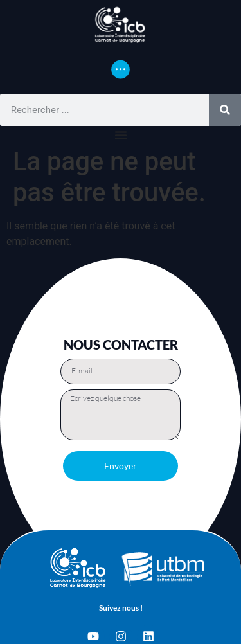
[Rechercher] (225, 110)
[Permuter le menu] (121, 69)
